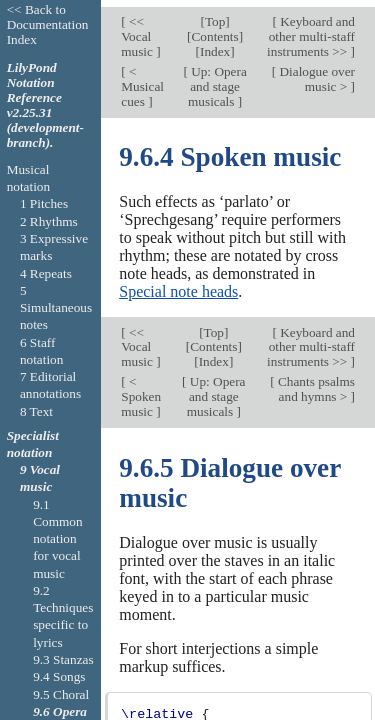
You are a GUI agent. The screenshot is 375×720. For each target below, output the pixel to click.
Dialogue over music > (315, 72)
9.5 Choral (61, 694)
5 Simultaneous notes (56, 308)
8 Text (36, 411)
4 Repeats (46, 273)
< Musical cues (142, 79)
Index (215, 45)
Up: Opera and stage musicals (217, 79)
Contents (215, 30)
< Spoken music (141, 389)
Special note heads (178, 285)
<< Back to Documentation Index (48, 24)
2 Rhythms (49, 221)
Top (215, 15)
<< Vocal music (138, 30)
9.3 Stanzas (63, 659)
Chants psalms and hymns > (315, 382)
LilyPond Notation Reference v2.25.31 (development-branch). (45, 105)
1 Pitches (44, 203)
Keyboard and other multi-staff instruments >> (311, 30)
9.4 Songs (59, 676)
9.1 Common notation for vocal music (57, 539)
